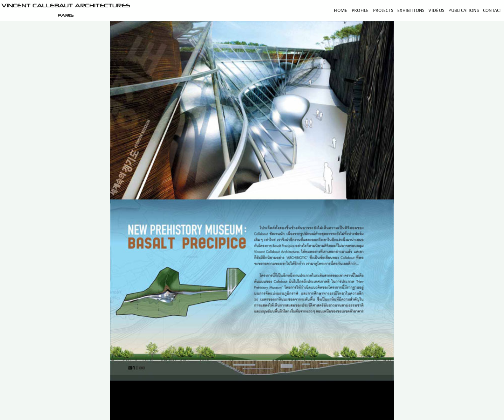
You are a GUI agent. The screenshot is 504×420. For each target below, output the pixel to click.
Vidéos (436, 11)
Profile (360, 11)
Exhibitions (411, 11)
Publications (464, 11)
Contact (493, 11)
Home (341, 11)
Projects (383, 11)
